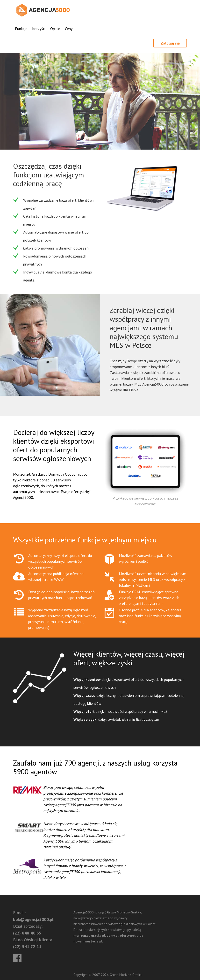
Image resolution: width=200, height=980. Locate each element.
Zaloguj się (170, 43)
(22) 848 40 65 (27, 933)
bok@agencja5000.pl (33, 919)
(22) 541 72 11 (27, 946)
